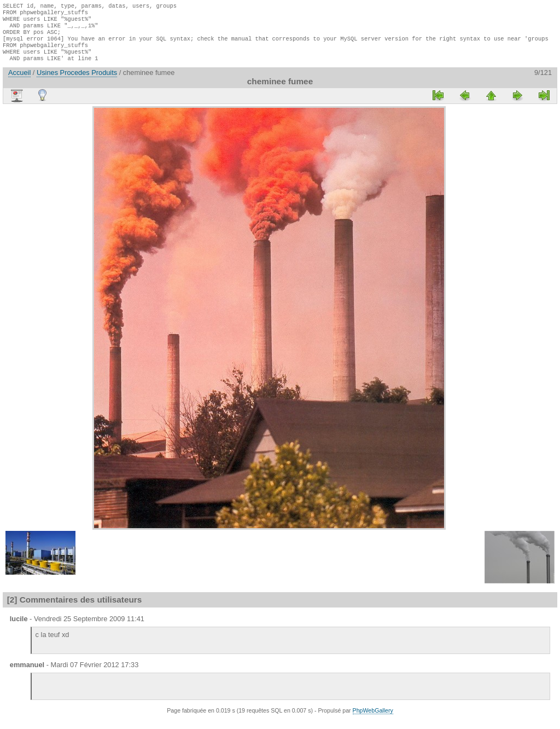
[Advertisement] (60, 280)
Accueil (19, 82)
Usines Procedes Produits (77, 82)
